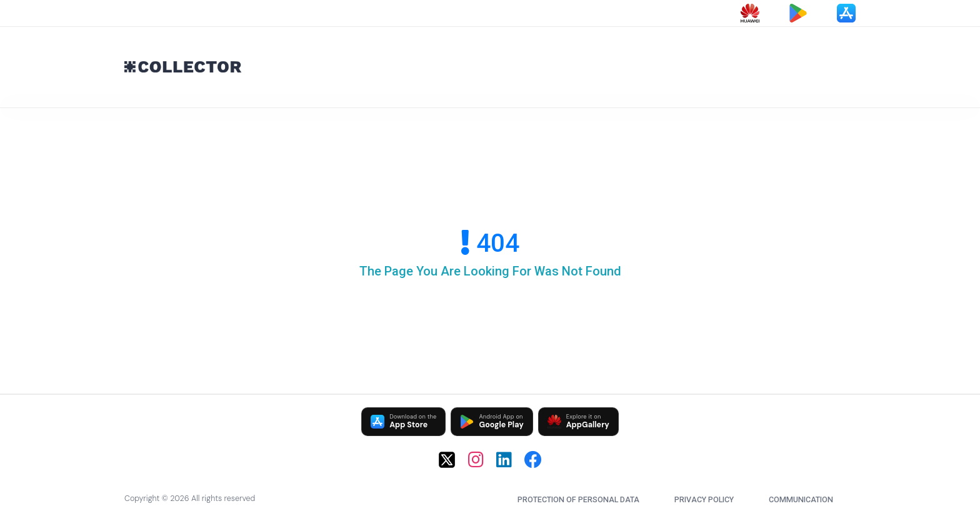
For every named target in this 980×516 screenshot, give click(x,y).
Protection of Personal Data (578, 499)
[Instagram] (476, 460)
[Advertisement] (609, 64)
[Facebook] (533, 460)
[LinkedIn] (504, 460)
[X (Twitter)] (447, 460)
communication (801, 499)
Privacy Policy (704, 499)
